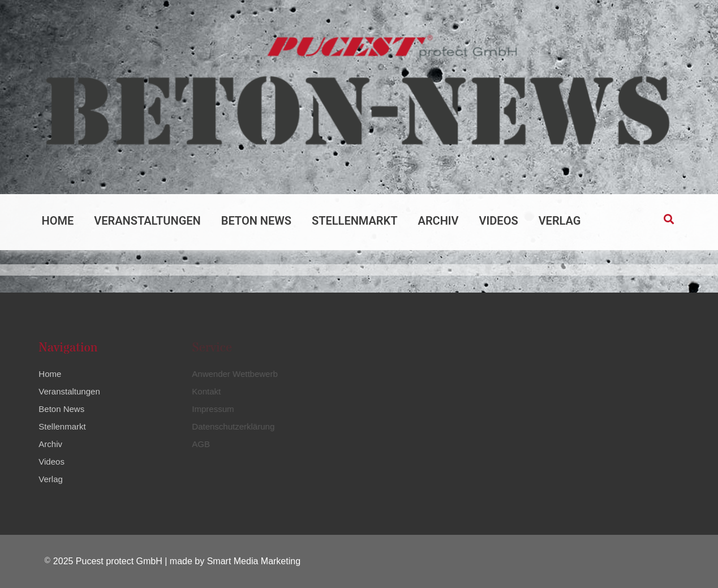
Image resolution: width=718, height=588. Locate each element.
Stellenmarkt (355, 221)
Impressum (211, 409)
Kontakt (205, 391)
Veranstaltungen (147, 221)
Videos (499, 221)
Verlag (560, 221)
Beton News (256, 221)
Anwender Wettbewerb (233, 374)
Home (58, 221)
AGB (199, 444)
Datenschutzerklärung (231, 426)
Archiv (438, 221)
